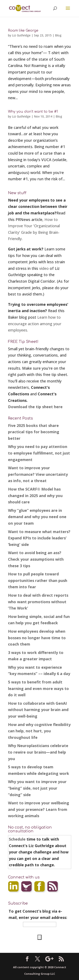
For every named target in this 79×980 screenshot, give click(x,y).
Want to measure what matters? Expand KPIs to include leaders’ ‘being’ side (39, 538)
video (44, 268)
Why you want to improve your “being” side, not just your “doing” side (37, 788)
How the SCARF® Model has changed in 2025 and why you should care (35, 495)
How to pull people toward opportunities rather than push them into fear (38, 580)
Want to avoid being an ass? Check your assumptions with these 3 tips (36, 559)
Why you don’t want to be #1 (33, 112)
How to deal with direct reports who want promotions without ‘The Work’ (38, 602)
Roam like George (23, 31)
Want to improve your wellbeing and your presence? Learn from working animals (39, 809)
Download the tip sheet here (35, 407)
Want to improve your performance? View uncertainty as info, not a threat (38, 474)
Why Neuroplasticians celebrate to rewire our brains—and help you (38, 752)
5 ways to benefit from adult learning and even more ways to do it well (38, 688)
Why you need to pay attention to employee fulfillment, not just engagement (39, 453)
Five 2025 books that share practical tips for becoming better (34, 432)
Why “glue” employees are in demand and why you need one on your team (37, 517)
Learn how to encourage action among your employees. (35, 324)
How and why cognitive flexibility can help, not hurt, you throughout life (39, 731)
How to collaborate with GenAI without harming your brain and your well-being (38, 710)
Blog (58, 35)
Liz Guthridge (21, 35)
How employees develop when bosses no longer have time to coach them (37, 638)
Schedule (17, 839)
